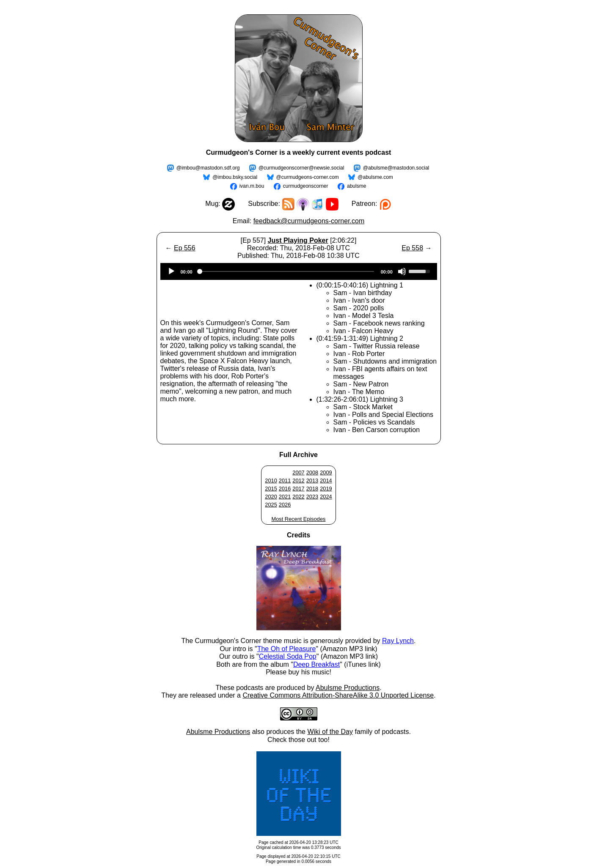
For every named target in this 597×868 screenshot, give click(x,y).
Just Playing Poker (298, 240)
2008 (312, 472)
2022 (298, 497)
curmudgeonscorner (306, 186)
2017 (298, 489)
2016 (285, 489)
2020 (271, 497)
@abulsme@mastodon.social (396, 168)
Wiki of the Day (330, 732)
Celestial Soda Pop (288, 656)
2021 (285, 497)
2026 (285, 505)
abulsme (356, 186)
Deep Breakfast (316, 664)
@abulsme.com (375, 177)
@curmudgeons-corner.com (308, 177)
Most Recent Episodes (298, 519)
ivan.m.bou (252, 186)
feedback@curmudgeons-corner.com (309, 221)
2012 (298, 481)
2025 (271, 505)
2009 (326, 472)
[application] (299, 271)
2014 (326, 481)
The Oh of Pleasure (287, 649)
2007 (298, 472)
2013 (312, 481)
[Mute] (402, 271)
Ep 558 (412, 248)
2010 (271, 481)
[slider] (287, 271)
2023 (312, 497)
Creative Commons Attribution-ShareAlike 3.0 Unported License (338, 695)
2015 (271, 489)
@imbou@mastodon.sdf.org (208, 168)
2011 (285, 481)
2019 (326, 489)
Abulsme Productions (348, 688)
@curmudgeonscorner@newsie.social (301, 168)
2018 (312, 489)
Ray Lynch (398, 641)
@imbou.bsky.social (235, 177)
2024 (326, 497)
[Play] (171, 271)
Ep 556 (185, 248)
